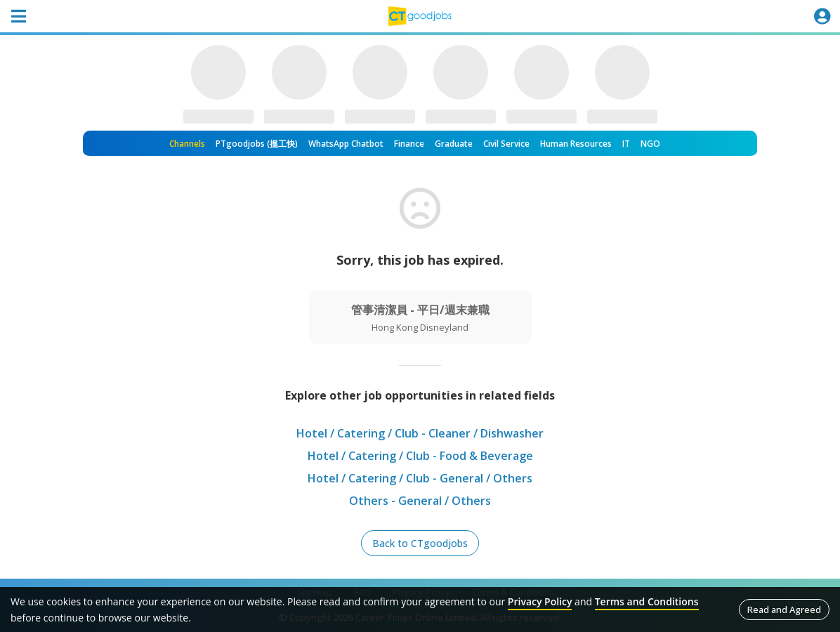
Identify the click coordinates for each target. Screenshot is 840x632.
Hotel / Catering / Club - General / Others (420, 478)
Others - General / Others (420, 501)
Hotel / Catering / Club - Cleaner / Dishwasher (420, 433)
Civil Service (506, 144)
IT (626, 144)
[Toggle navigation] (18, 16)
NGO (650, 144)
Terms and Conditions (647, 601)
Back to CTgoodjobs (420, 543)
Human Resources (576, 144)
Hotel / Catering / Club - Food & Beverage (420, 456)
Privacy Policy (540, 601)
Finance (409, 144)
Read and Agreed (784, 610)
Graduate (454, 144)
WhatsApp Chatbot (346, 144)
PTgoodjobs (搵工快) (257, 144)
